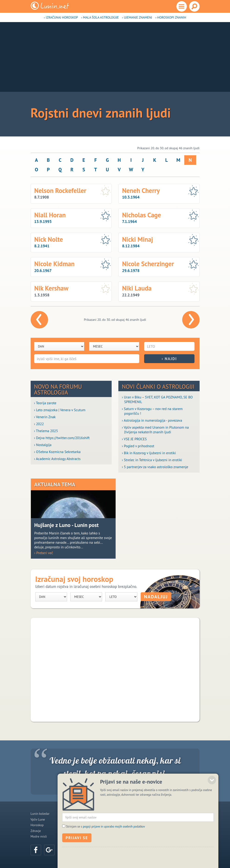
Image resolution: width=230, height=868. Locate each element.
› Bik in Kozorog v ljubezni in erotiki (149, 453)
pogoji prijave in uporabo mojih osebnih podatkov (114, 842)
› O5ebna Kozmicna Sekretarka (57, 452)
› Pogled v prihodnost (138, 446)
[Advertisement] (115, 57)
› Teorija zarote (45, 403)
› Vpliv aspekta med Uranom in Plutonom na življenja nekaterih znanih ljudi (155, 430)
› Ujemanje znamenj (137, 17)
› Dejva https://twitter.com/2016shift (62, 438)
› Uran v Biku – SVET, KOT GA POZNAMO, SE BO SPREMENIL (157, 399)
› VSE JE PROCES (134, 439)
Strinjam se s (106, 842)
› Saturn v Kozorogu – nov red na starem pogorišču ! (152, 411)
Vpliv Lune (38, 819)
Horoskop (37, 825)
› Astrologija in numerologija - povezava (152, 420)
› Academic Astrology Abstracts (57, 459)
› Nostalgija (43, 445)
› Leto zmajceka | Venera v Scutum (60, 410)
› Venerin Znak (45, 417)
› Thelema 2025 (46, 431)
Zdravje (36, 831)
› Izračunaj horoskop (61, 17)
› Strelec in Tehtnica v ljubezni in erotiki (152, 460)
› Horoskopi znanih (171, 17)
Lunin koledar (40, 814)
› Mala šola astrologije (100, 17)
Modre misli (39, 836)
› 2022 (39, 424)
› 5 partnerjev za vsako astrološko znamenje (155, 467)
